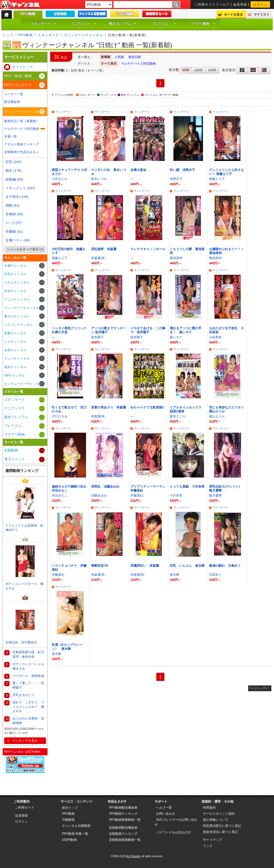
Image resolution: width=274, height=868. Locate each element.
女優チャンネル (15, 266)
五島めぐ (215, 575)
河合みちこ (60, 495)
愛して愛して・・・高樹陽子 (28, 685)
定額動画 (11, 450)
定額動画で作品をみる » (21, 152)
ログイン (260, 4)
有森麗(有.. (99, 258)
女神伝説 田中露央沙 (21, 642)
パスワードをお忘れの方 (173, 832)
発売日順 (135, 57)
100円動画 (69, 840)
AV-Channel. (133, 856)
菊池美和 (176, 258)
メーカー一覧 (14, 94)
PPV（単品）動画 (18, 76)
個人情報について (216, 820)
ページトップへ (258, 688)
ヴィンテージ (63, 112)
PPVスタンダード (18, 85)
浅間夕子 (176, 179)
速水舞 (174, 575)
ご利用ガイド (205, 4)
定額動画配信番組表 (123, 828)
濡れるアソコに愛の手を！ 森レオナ (186, 330)
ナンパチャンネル (17, 359)
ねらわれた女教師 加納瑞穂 (28, 721)
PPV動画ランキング (123, 814)
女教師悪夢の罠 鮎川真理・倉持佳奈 (28, 654)
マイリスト (262, 15)
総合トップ (70, 808)
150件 (212, 70)
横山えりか (217, 416)
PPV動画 (25, 35)
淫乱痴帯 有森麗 (104, 249)
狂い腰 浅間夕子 (182, 170)
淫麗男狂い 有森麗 (145, 566)
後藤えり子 (217, 179)
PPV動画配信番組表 (123, 808)
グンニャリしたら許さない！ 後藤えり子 (226, 172)
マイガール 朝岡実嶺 (28, 676)
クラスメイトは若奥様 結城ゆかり (24, 528)
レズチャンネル (15, 342)
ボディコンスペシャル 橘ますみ (29, 666)
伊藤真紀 (137, 495)
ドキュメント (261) (20, 188)
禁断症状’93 (100, 566)
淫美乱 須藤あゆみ (105, 487)
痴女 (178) (13, 171)
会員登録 (240, 4)
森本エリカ (178, 416)
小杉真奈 (215, 337)
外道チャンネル (15, 291)
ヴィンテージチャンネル (84, 35)
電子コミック (15, 459)
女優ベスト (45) (18, 240)
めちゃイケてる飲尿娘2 (147, 407)
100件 (199, 70)
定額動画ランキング (123, 834)
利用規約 (209, 808)
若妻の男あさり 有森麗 (108, 407)
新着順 (106, 57)
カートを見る (233, 15)
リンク (208, 846)
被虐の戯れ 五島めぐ (225, 566)
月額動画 (68, 820)
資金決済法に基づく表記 (220, 832)
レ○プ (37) (14, 223)
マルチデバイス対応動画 (138, 64)
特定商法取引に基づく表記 (222, 826)
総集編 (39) (14, 179)
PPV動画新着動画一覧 (125, 820)
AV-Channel (20, 5)
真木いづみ (99, 179)
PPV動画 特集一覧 (75, 834)
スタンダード (44, 23)
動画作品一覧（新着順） (22, 121)
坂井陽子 (97, 337)
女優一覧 (11, 136)
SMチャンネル (15, 375)
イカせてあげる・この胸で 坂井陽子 (148, 330)
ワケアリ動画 (203, 23)
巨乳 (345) (13, 162)
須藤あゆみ (99, 495)
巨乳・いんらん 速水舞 (187, 566)
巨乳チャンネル (15, 274)
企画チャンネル (15, 350)
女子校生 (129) (17, 197)
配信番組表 (12, 102)
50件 (186, 70)
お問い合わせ (166, 814)
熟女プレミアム (122, 23)
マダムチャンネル (17, 283)
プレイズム (164, 23)
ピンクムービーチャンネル (23, 384)
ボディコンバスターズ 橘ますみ (24, 586)
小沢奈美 (176, 495)
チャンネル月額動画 (76, 826)
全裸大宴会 (138, 170)
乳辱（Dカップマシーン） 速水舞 (67, 647)
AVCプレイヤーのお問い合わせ (176, 822)
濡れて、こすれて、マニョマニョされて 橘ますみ (28, 707)
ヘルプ (224, 4)
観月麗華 (215, 495)
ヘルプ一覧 (164, 808)
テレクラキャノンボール (148, 249)
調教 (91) (13, 205)
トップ (8, 35)
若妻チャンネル (15, 333)
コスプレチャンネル (18, 325)
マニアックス (83, 23)
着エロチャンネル (17, 316)
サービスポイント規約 (219, 814)
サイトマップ (212, 840)
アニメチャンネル (17, 299)
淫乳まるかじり (23, 695)
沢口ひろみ (60, 416)
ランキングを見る (25, 741)
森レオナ (176, 337)
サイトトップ (22, 67)
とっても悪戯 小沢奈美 (187, 487)
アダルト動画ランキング (22, 144)
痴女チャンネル (15, 367)
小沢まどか (60, 179)
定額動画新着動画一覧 (125, 840)
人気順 (119, 57)
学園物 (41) (14, 232)
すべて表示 (109, 64)
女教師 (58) (14, 214)
